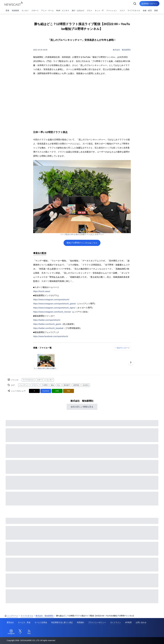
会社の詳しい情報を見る (82, 407)
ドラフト (35, 385)
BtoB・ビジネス (63, 10)
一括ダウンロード (122, 348)
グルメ (90, 10)
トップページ (11, 616)
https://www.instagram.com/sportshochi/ (51, 300)
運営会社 (10, 622)
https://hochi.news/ (42, 291)
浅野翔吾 (76, 385)
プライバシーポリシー (97, 622)
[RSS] (29, 632)
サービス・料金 (24, 622)
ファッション (112, 10)
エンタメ (25, 10)
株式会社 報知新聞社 (122, 50)
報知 (52, 385)
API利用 (128, 622)
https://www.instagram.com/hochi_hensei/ (52, 312)
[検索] (135, 4)
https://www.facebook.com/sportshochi (51, 336)
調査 (156, 10)
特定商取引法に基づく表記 (62, 622)
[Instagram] (11, 632)
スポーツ (35, 10)
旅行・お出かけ (78, 10)
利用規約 (80, 622)
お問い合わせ (141, 622)
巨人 (59, 385)
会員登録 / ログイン (149, 4)
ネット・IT (99, 10)
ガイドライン (116, 622)
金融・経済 (147, 10)
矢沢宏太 (86, 385)
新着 (7, 10)
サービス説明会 (41, 622)
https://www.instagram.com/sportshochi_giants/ (55, 304)
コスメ (122, 10)
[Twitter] (20, 632)
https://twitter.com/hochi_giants (47, 324)
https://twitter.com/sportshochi (47, 320)
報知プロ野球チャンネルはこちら (82, 243)
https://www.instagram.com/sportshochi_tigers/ (54, 308)
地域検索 (15, 10)
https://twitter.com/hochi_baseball (48, 328)
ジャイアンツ (24, 385)
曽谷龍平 (67, 385)
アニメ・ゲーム (47, 10)
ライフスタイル (134, 10)
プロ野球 (44, 385)
